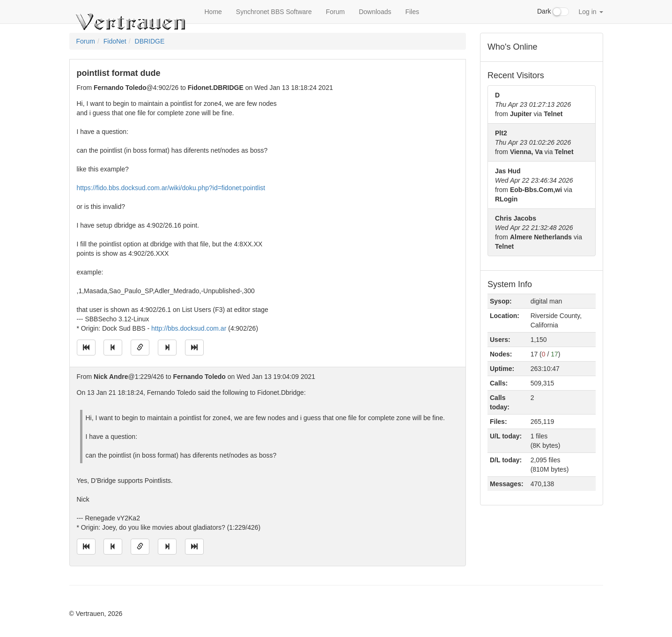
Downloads (375, 12)
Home (213, 12)
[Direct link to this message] (140, 348)
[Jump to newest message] (194, 348)
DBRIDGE (150, 41)
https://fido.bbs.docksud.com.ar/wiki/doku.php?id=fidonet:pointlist (171, 188)
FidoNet (115, 41)
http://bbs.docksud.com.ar (189, 328)
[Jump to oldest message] (86, 348)
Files (412, 12)
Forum (335, 12)
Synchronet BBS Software (274, 12)
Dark (553, 12)
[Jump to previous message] (113, 348)
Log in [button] (591, 12)
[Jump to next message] (167, 348)
